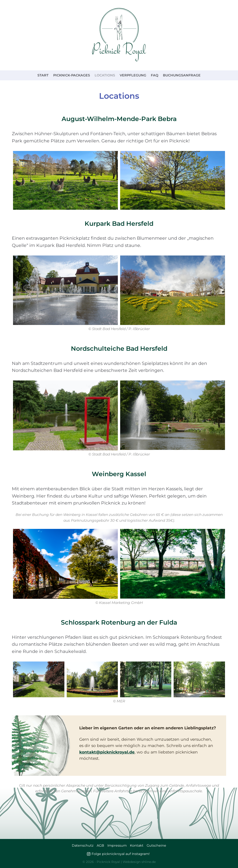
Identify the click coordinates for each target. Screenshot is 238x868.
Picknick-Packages (72, 75)
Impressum (117, 845)
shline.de (149, 862)
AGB (100, 845)
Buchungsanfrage (182, 75)
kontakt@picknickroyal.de (107, 752)
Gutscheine (156, 845)
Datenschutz (83, 845)
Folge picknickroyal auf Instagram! (121, 854)
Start (43, 75)
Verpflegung (133, 75)
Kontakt (137, 845)
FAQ (155, 75)
